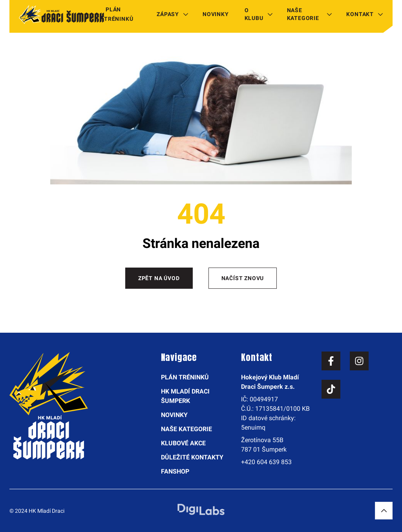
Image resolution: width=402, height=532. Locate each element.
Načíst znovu (243, 278)
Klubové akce (183, 443)
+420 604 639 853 (266, 462)
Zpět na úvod (159, 278)
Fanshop (175, 471)
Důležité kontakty (192, 457)
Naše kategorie (303, 14)
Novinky (216, 14)
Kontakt (360, 14)
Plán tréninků (119, 14)
